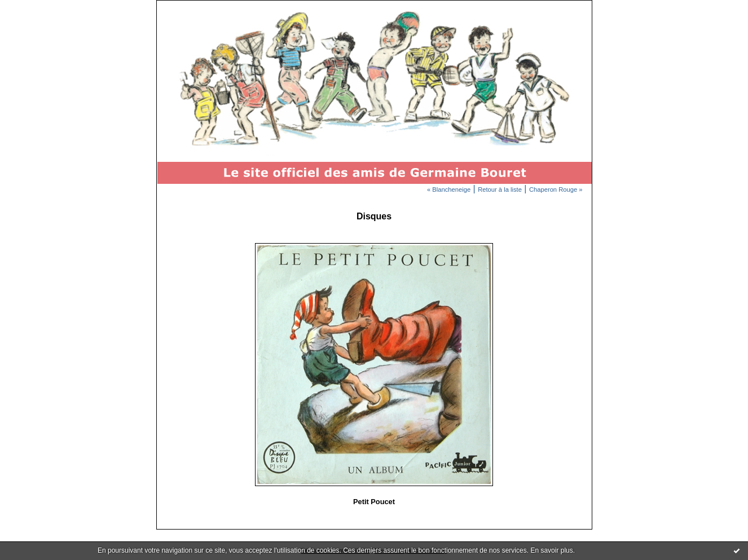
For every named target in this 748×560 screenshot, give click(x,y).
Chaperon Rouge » (556, 189)
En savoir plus (551, 550)
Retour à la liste (500, 189)
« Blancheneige (449, 189)
